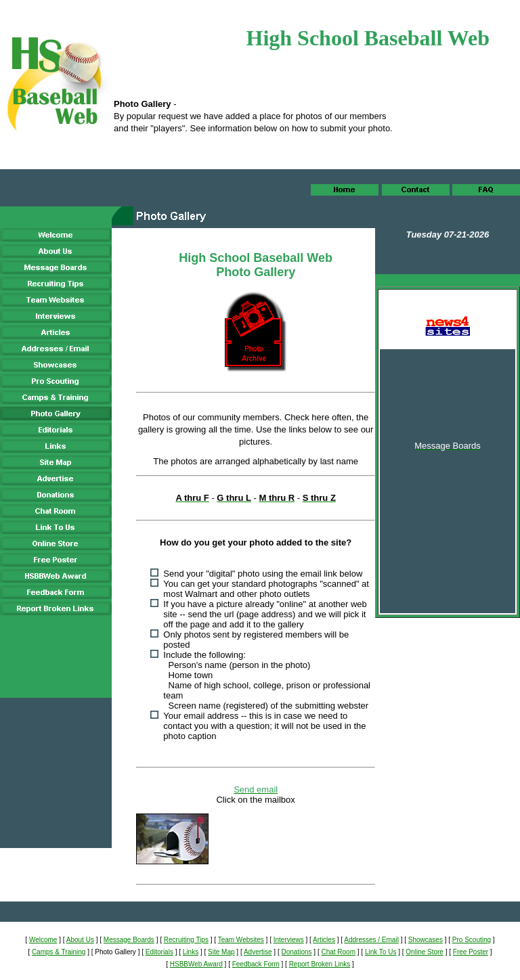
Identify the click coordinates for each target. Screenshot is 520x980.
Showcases (426, 940)
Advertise (258, 952)
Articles (324, 940)
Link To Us (381, 952)
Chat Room (338, 952)
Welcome (43, 940)
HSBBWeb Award (196, 964)
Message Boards (129, 940)
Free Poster (471, 952)
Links (191, 952)
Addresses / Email (371, 940)
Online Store (425, 952)
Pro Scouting (472, 940)
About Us (80, 940)
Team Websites (241, 940)
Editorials (159, 952)
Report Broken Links (320, 964)
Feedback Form (256, 964)
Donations (297, 952)
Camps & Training (59, 952)
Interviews (289, 940)
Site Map (221, 952)
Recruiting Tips (186, 940)
